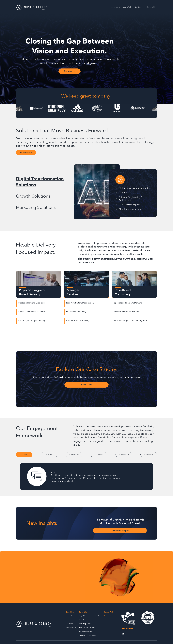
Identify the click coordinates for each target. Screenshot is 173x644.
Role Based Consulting (87, 628)
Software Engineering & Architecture (131, 199)
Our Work (127, 7)
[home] (31, 7)
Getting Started (71, 628)
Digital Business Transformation (135, 188)
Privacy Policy (109, 612)
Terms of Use (109, 616)
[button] (115, 7)
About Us (114, 7)
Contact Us (151, 7)
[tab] (44, 182)
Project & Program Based (88, 635)
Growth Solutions (85, 620)
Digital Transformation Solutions (90, 616)
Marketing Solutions (86, 624)
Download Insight (120, 531)
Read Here (86, 385)
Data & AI (123, 193)
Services (138, 7)
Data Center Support (129, 205)
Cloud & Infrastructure (130, 209)
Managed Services (85, 631)
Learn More (26, 153)
